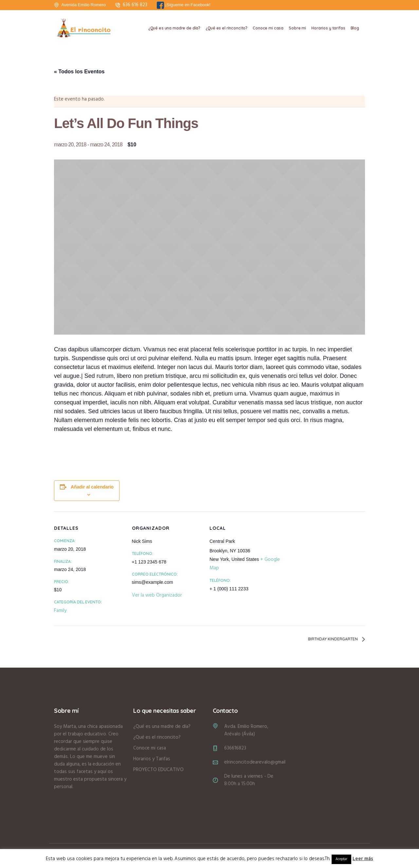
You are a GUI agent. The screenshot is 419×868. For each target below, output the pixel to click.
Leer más (363, 859)
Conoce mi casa (150, 748)
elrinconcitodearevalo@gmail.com (260, 762)
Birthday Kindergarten (333, 639)
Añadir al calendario (92, 487)
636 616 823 (135, 5)
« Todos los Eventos (79, 72)
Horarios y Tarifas (152, 759)
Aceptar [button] (341, 859)
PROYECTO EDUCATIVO (158, 770)
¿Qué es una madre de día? (162, 727)
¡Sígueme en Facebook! (184, 5)
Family (60, 611)
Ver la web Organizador (157, 595)
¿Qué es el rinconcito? (157, 737)
